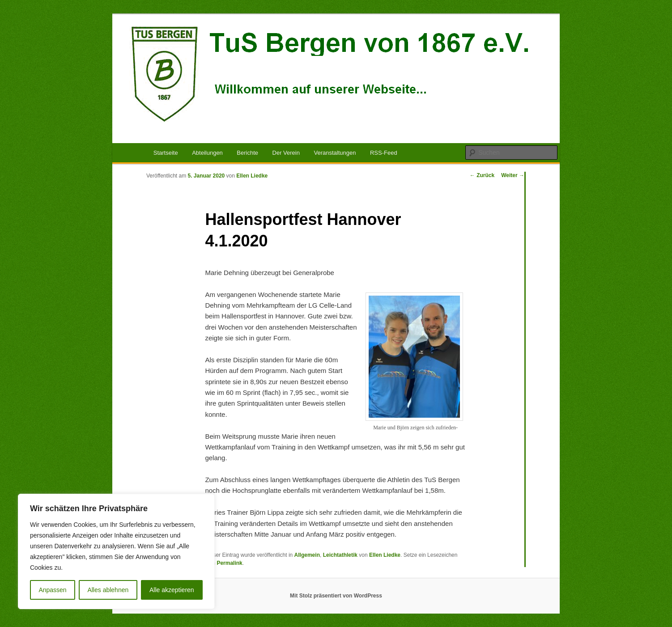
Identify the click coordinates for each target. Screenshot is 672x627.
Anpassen (52, 590)
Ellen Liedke (252, 176)
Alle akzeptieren (172, 590)
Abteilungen (207, 153)
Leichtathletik (340, 555)
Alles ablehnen (108, 590)
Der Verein (286, 153)
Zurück (482, 175)
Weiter (513, 175)
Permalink (229, 563)
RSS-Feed (384, 153)
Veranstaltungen (335, 153)
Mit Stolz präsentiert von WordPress (336, 596)
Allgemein (307, 555)
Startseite (166, 153)
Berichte (247, 153)
